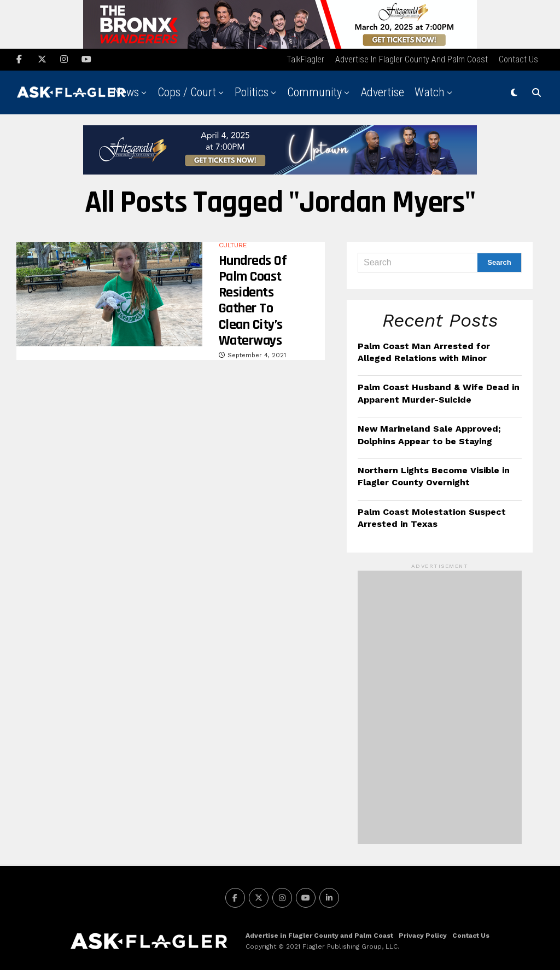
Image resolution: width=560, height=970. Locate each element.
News (126, 91)
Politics (252, 91)
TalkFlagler (305, 58)
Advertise (382, 91)
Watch (430, 91)
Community (314, 91)
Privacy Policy (423, 934)
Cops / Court (187, 91)
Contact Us (518, 58)
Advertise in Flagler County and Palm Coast (412, 58)
